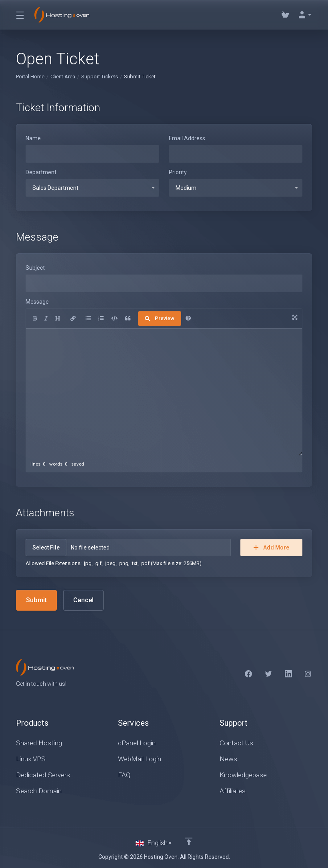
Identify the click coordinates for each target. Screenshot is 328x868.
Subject (35, 268)
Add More (271, 547)
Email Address (187, 138)
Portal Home (30, 77)
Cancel (85, 600)
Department (41, 172)
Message (37, 302)
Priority (178, 172)
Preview (160, 318)
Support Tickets (100, 77)
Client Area (63, 77)
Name (33, 138)
